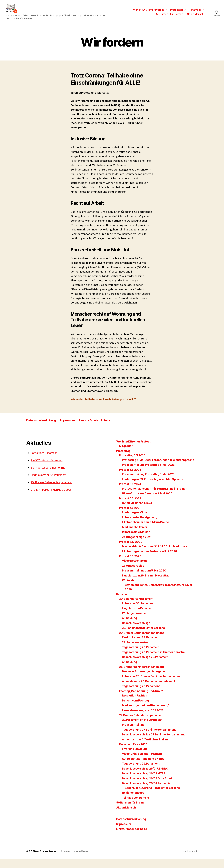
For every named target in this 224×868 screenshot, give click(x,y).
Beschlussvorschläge (138, 632)
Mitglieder (127, 450)
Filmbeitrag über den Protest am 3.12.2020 (152, 560)
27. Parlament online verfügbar (144, 728)
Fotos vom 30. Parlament (139, 612)
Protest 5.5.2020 (131, 565)
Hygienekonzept (134, 801)
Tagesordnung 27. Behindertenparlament (151, 738)
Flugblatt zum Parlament (139, 617)
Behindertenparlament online (51, 472)
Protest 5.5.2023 (131, 507)
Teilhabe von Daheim (137, 806)
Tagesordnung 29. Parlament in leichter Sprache (156, 661)
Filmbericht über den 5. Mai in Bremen (149, 531)
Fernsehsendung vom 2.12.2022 (145, 719)
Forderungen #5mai (136, 521)
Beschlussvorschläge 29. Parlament (148, 666)
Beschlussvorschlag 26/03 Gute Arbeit (150, 787)
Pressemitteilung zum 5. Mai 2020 (146, 579)
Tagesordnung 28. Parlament (143, 695)
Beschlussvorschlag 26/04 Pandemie (149, 792)
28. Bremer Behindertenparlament (144, 676)
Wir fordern (130, 589)
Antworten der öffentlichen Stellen (147, 748)
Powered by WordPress (76, 860)
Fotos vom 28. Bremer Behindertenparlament (154, 685)
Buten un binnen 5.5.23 (138, 512)
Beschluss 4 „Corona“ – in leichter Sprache (155, 796)
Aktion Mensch (195, 16)
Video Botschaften (135, 569)
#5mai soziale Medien (138, 541)
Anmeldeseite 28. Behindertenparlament (151, 690)
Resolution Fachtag (136, 704)
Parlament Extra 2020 (135, 753)
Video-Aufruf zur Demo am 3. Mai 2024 (150, 502)
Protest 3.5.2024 (131, 493)
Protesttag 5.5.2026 (133, 460)
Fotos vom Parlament (45, 457)
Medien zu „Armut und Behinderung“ (148, 714)
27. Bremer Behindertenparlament (143, 724)
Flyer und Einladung (136, 757)
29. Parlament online (136, 651)
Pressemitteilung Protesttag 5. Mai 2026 (151, 474)
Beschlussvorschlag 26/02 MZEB (146, 782)
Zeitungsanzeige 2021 (138, 546)
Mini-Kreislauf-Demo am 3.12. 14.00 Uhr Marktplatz (158, 555)
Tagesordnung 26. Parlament (143, 772)
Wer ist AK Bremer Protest (148, 12)
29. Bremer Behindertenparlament (54, 487)
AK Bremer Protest (48, 860)
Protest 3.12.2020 (132, 551)
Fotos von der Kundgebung (141, 526)
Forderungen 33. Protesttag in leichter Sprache (155, 488)
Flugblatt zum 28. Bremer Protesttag (148, 584)
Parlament (195, 12)
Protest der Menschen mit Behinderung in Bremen (158, 497)
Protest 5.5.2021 (131, 516)
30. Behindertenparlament (138, 608)
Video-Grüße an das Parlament (144, 762)
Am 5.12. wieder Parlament (49, 464)
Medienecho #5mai (136, 536)
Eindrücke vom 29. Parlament (51, 479)
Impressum (75, 424)
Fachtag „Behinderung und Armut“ (144, 700)
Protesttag (176, 12)
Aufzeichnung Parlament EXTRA (145, 767)
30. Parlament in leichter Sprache (146, 637)
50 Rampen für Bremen (169, 16)
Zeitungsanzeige (134, 574)
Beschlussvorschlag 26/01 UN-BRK (147, 777)
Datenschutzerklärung (44, 424)
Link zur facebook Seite (107, 424)
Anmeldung (130, 627)
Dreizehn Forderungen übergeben (54, 494)
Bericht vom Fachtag (137, 709)
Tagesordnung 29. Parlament (143, 656)
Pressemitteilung (134, 733)
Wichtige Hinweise (135, 622)
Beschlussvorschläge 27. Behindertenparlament (156, 743)
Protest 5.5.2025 (131, 478)
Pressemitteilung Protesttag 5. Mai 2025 (151, 483)
